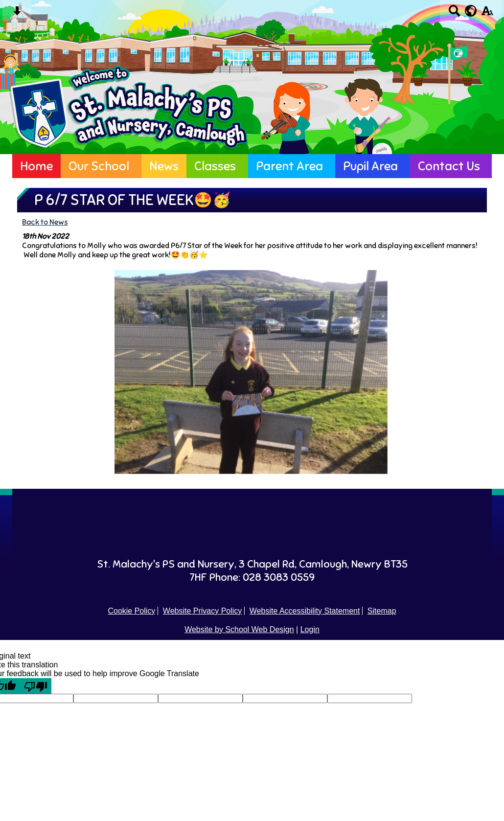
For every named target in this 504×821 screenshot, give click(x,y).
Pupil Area (370, 166)
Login (310, 629)
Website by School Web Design (239, 629)
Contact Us (449, 166)
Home (36, 166)
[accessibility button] (487, 14)
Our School (99, 166)
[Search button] (454, 14)
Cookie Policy (131, 611)
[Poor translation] (36, 686)
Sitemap (382, 611)
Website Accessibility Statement (305, 611)
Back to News (45, 222)
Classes (215, 166)
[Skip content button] (17, 14)
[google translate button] (471, 11)
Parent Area (289, 166)
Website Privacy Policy (203, 611)
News (164, 166)
